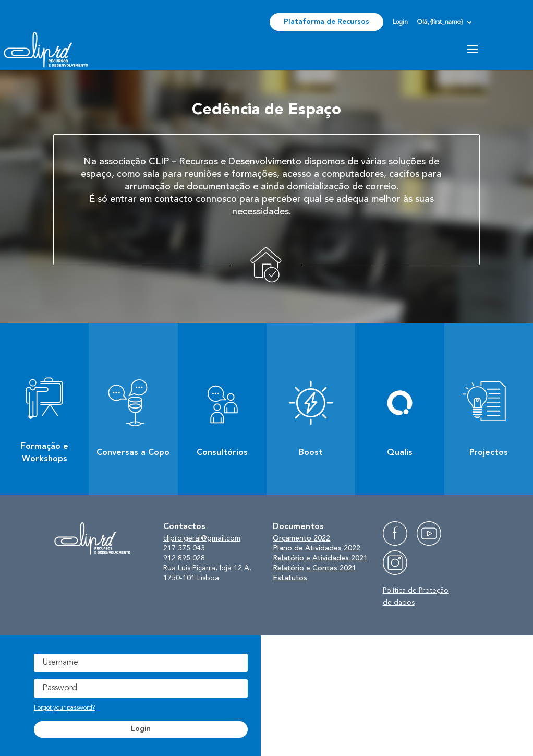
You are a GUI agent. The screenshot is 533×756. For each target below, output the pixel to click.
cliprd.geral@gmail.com (202, 538)
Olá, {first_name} (440, 22)
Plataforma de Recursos (326, 22)
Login (400, 22)
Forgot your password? (64, 708)
